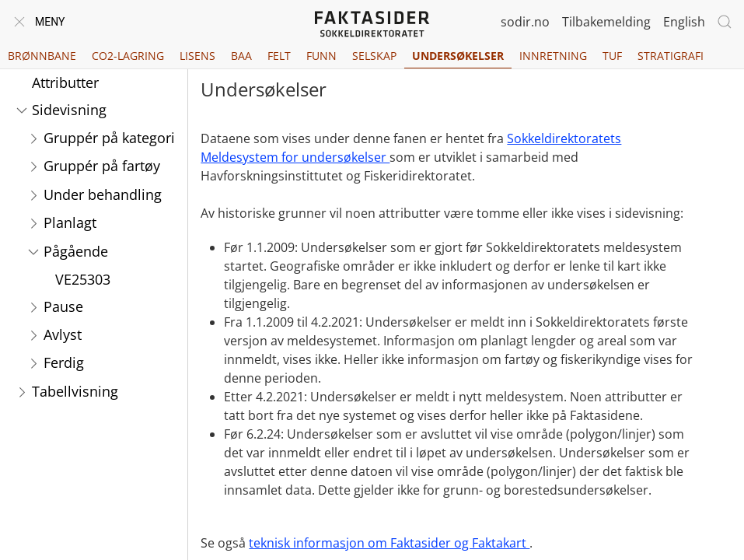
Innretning (553, 56)
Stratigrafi (671, 56)
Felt (279, 56)
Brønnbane (42, 56)
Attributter (65, 82)
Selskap (374, 56)
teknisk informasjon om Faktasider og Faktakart (389, 543)
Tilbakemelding (606, 22)
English (684, 22)
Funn (321, 56)
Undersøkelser (458, 56)
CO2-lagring (128, 56)
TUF (612, 56)
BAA (241, 56)
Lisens (197, 56)
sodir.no (525, 22)
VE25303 (83, 279)
